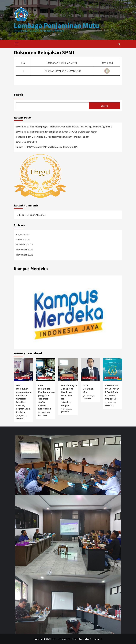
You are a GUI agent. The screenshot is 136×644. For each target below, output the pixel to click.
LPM (19, 215)
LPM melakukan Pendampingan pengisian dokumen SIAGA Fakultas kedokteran (57, 132)
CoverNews (79, 639)
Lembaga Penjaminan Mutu (56, 25)
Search (18, 94)
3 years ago (112, 402)
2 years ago (23, 416)
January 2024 (23, 239)
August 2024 (23, 234)
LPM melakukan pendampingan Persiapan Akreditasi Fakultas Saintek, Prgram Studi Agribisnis (64, 126)
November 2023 (24, 249)
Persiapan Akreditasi (36, 215)
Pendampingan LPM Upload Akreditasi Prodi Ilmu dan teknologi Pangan (53, 137)
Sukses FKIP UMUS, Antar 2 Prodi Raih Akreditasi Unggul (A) (47, 147)
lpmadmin (20, 418)
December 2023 (24, 244)
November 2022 (24, 255)
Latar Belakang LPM (27, 142)
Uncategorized (22, 378)
